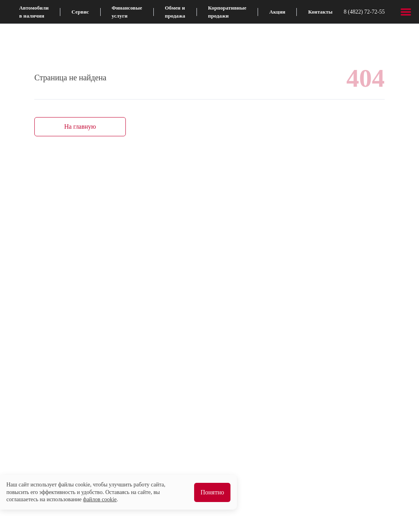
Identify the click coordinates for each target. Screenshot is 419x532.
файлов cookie (100, 499)
